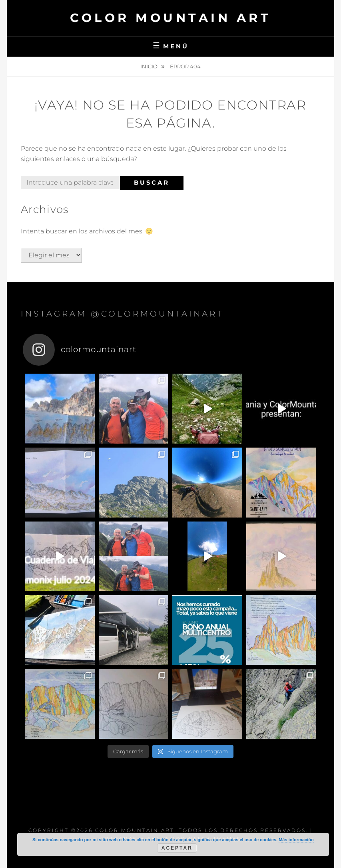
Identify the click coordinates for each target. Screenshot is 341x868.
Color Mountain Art (170, 18)
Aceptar (177, 848)
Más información (296, 840)
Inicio (150, 66)
